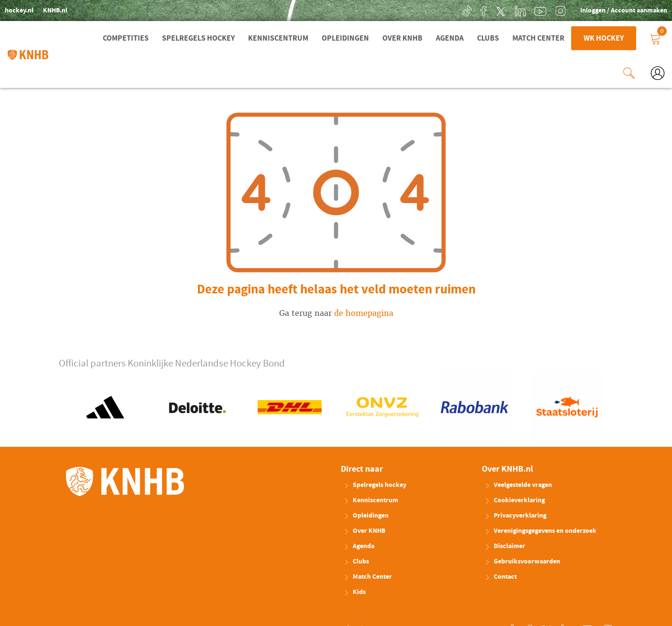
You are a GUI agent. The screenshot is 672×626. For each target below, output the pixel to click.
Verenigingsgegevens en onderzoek (541, 530)
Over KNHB (402, 38)
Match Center (538, 38)
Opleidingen (345, 38)
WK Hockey (604, 38)
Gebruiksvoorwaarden (522, 561)
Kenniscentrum (278, 38)
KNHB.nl (55, 11)
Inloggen (594, 11)
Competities (126, 38)
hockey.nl (19, 11)
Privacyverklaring (515, 515)
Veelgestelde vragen (518, 484)
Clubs (488, 38)
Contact (501, 576)
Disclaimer (505, 545)
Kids (355, 591)
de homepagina (364, 312)
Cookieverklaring (515, 499)
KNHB (125, 480)
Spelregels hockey (198, 38)
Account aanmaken (639, 11)
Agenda (450, 38)
